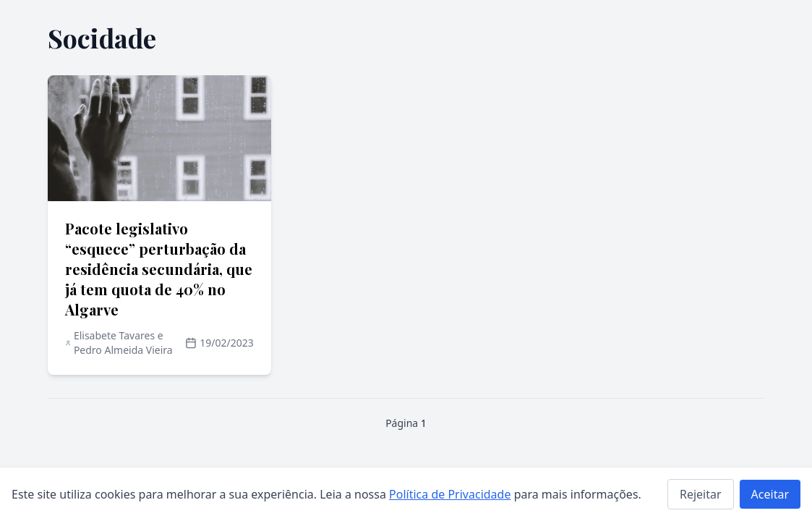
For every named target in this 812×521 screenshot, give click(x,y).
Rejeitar (701, 494)
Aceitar (770, 494)
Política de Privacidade (450, 494)
